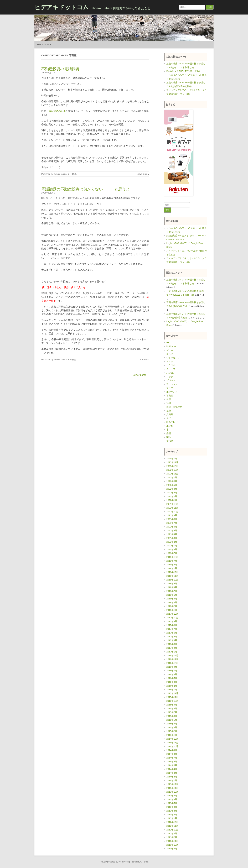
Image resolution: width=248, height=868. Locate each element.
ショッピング (173, 358)
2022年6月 (172, 481)
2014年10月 (172, 746)
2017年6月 (172, 633)
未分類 (170, 426)
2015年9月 (172, 705)
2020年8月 (172, 549)
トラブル (171, 365)
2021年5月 (172, 530)
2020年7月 (172, 553)
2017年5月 (172, 637)
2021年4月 (172, 534)
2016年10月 (172, 663)
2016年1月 (172, 690)
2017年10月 (172, 618)
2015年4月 (172, 724)
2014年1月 (172, 780)
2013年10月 (172, 792)
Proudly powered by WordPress (114, 862)
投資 (169, 411)
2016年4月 (172, 682)
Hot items (171, 346)
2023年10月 (172, 466)
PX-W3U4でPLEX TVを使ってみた (184, 71)
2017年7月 (172, 629)
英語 (169, 437)
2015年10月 (172, 701)
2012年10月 (172, 830)
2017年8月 (172, 625)
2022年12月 (172, 470)
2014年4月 (172, 769)
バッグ (170, 377)
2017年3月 (172, 644)
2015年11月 (172, 697)
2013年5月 (172, 803)
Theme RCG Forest (139, 862)
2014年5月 (172, 765)
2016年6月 (172, 674)
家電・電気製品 (174, 407)
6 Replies (145, 360)
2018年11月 (172, 576)
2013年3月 (172, 811)
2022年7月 (172, 477)
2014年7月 (172, 758)
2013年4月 (172, 807)
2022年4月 (172, 489)
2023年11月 (172, 462)
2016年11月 (172, 659)
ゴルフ (170, 354)
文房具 (170, 414)
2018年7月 (172, 591)
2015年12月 (172, 693)
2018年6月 (172, 595)
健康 (169, 399)
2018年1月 (172, 610)
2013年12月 (172, 784)
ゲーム (170, 350)
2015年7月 (172, 712)
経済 (169, 433)
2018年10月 (172, 580)
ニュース (171, 369)
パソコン (171, 373)
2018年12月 (172, 572)
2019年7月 (172, 561)
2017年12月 (172, 614)
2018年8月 (172, 587)
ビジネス (171, 380)
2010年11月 (172, 841)
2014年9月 (172, 750)
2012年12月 (172, 822)
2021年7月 (172, 523)
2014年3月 (172, 773)
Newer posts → (141, 375)
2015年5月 (172, 720)
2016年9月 (172, 667)
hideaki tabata (60, 174)
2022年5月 (172, 485)
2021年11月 (172, 508)
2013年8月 (172, 799)
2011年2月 (172, 837)
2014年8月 (172, 754)
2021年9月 (172, 515)
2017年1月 (172, 652)
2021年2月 (172, 542)
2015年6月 (172, 716)
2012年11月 (172, 826)
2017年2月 (172, 648)
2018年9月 (172, 584)
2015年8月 (172, 708)
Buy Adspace (44, 45)
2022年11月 (172, 474)
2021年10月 (172, 512)
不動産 (73, 174)
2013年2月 (172, 815)
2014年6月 (172, 762)
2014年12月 (172, 739)
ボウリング (172, 392)
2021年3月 (172, 538)
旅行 (169, 418)
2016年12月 (172, 655)
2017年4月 (172, 640)
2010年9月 (172, 849)
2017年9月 (172, 621)
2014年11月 (172, 743)
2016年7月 (172, 671)
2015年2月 (172, 731)
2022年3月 (172, 493)
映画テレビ (172, 422)
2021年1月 (172, 546)
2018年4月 (172, 599)
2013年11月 (172, 788)
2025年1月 (172, 459)
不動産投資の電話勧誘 (60, 69)
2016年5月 (172, 678)
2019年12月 (172, 557)
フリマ (170, 388)
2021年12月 (172, 504)
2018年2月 (172, 606)
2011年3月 (172, 833)
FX (168, 343)
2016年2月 (172, 686)
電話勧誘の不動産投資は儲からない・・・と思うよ (86, 189)
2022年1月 (172, 500)
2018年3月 (172, 602)
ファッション (173, 384)
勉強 (169, 403)
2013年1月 (172, 818)
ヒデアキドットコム (62, 7)
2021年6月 (172, 527)
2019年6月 (172, 565)
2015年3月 (172, 727)
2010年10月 (172, 845)
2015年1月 (172, 735)
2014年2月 (172, 777)
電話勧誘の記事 (57, 111)
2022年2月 (172, 496)
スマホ (170, 361)
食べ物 (170, 441)
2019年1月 (172, 568)
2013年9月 (172, 796)
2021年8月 (172, 519)
